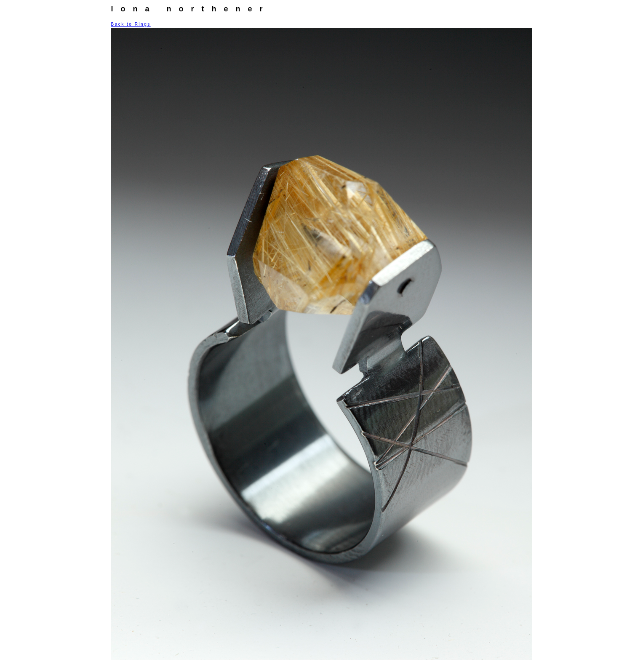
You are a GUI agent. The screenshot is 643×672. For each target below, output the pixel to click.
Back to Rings (131, 24)
